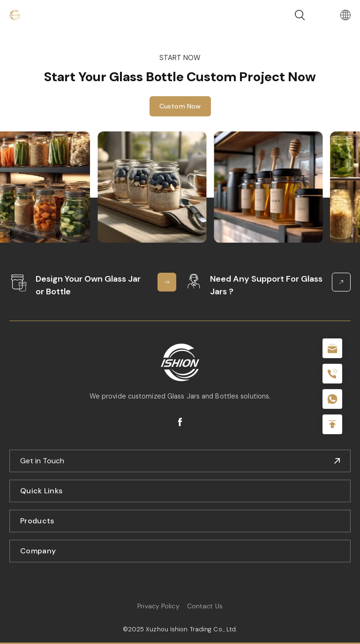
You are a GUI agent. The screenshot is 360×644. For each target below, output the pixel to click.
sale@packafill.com (332, 348)
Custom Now (180, 107)
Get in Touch (42, 461)
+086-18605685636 (332, 399)
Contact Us (205, 606)
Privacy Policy (158, 606)
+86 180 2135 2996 (332, 374)
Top (332, 424)
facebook (180, 422)
